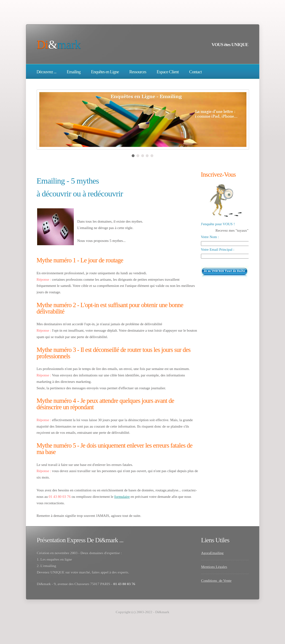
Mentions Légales (214, 567)
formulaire (122, 497)
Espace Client (168, 72)
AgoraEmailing (212, 553)
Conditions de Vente (216, 581)
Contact (195, 72)
